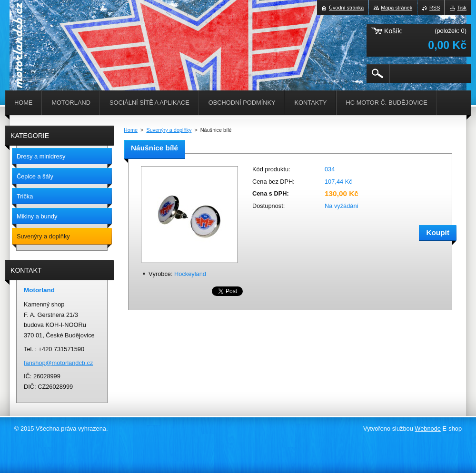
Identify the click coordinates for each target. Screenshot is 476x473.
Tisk (462, 8)
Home (131, 130)
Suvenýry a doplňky (169, 130)
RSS (435, 8)
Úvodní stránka (346, 8)
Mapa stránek (397, 8)
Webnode (428, 429)
